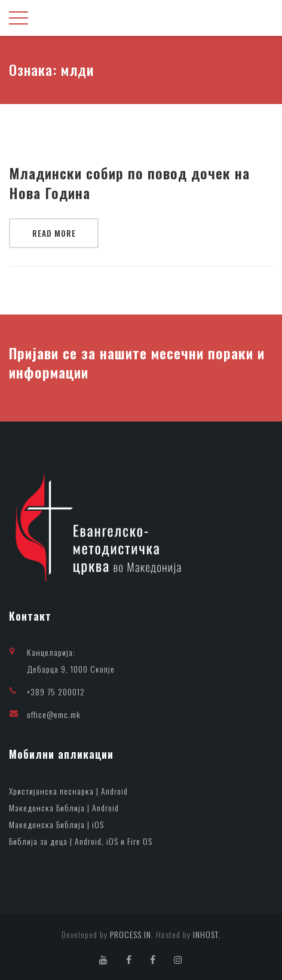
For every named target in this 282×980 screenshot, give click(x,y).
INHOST (206, 934)
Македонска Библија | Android (64, 807)
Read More (54, 233)
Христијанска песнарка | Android (68, 791)
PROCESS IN (131, 934)
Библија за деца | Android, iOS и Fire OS (81, 841)
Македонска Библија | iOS (56, 824)
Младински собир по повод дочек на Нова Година (129, 183)
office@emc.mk (54, 714)
